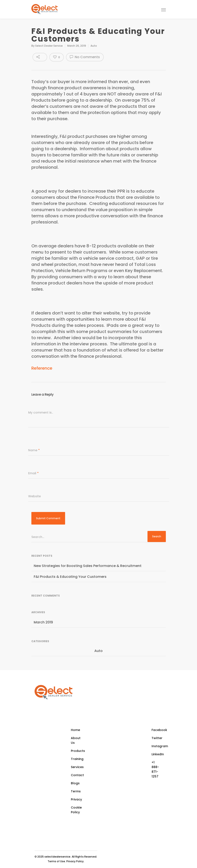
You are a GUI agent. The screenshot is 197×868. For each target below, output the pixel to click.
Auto (94, 46)
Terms (76, 791)
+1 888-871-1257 (155, 769)
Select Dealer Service (49, 46)
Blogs (75, 783)
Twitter (157, 738)
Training (77, 759)
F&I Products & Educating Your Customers (70, 577)
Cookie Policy (76, 810)
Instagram (157, 746)
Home (75, 730)
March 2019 (43, 622)
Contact (77, 775)
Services (77, 767)
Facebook (157, 730)
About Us (76, 740)
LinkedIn (157, 754)
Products (78, 751)
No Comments (85, 57)
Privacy (76, 799)
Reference (42, 368)
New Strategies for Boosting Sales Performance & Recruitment (88, 566)
